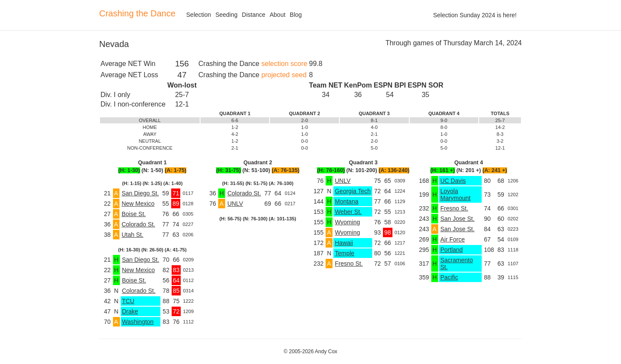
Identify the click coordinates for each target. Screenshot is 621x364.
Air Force (453, 239)
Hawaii (344, 243)
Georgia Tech (353, 191)
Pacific (449, 277)
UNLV (235, 204)
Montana (346, 201)
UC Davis (453, 181)
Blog (296, 15)
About (278, 15)
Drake (130, 311)
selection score (284, 64)
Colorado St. (138, 224)
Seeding (226, 15)
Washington (138, 322)
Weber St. (348, 212)
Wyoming (347, 222)
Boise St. (134, 214)
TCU (128, 301)
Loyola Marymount (455, 195)
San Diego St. (140, 193)
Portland (452, 250)
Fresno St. (349, 264)
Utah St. (133, 235)
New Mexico (138, 204)
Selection (199, 15)
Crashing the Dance (137, 13)
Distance (254, 15)
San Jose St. (457, 219)
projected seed (284, 75)
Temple (344, 253)
